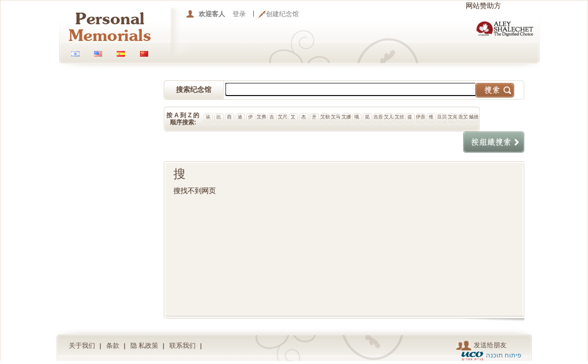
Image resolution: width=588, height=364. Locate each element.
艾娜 (346, 117)
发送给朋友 (481, 346)
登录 (239, 14)
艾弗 (261, 117)
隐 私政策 (145, 346)
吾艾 (463, 117)
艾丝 (399, 117)
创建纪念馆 (282, 14)
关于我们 (82, 346)
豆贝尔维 (442, 118)
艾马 (336, 117)
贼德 (474, 117)
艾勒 (325, 117)
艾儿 (389, 117)
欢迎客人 (212, 14)
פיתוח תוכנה (504, 355)
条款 (113, 346)
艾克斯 (453, 118)
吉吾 (378, 117)
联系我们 (183, 346)
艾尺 (283, 117)
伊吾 (421, 117)
